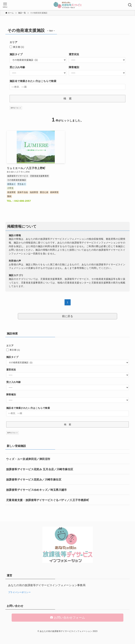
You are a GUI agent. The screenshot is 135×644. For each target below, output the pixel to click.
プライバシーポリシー (19, 592)
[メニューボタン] (5, 5)
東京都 (19, 47)
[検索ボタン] (130, 5)
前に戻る (68, 316)
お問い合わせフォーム (68, 618)
